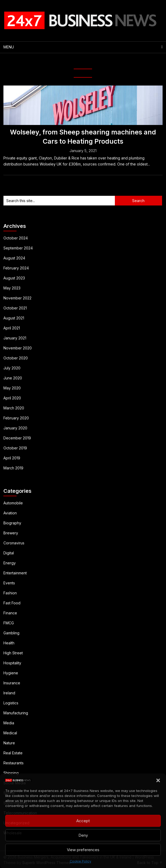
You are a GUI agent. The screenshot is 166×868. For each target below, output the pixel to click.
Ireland (9, 693)
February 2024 (16, 268)
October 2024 (16, 238)
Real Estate (13, 753)
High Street (13, 653)
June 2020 (13, 378)
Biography (12, 523)
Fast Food (12, 603)
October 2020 (16, 358)
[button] (158, 780)
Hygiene (11, 673)
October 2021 (15, 308)
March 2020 (14, 408)
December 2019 (17, 438)
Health (9, 643)
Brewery (11, 533)
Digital (9, 553)
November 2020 (18, 348)
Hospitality (12, 663)
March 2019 (13, 468)
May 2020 (12, 388)
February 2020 (16, 418)
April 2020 (12, 398)
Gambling (11, 633)
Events (9, 583)
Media (9, 723)
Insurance (12, 683)
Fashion (10, 593)
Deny (83, 835)
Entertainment (15, 573)
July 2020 (12, 368)
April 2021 (12, 328)
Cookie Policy (81, 861)
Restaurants (14, 763)
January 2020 (15, 428)
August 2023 (14, 278)
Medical (10, 733)
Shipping (11, 773)
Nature (9, 743)
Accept (83, 821)
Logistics (11, 703)
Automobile (13, 503)
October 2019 (15, 448)
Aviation (10, 513)
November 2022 (17, 298)
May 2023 (12, 288)
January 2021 (15, 338)
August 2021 (14, 318)
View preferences (83, 850)
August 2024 (14, 258)
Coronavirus (14, 543)
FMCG (9, 623)
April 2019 (12, 458)
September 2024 (18, 248)
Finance (10, 613)
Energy (10, 563)
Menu (9, 47)
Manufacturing (16, 713)
